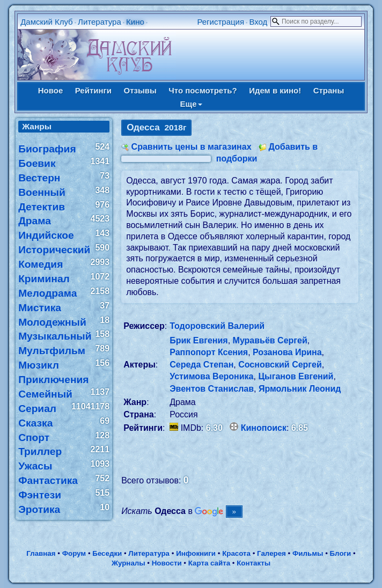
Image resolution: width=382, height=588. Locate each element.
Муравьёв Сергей (270, 340)
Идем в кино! (275, 90)
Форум (74, 553)
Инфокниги (196, 553)
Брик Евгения (199, 340)
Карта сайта (209, 563)
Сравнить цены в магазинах (192, 147)
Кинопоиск (264, 428)
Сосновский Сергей (280, 365)
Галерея (271, 553)
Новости (167, 563)
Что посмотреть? (203, 90)
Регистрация (221, 22)
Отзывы (140, 90)
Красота (236, 553)
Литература (100, 22)
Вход (258, 22)
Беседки (107, 553)
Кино (135, 22)
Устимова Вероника (211, 376)
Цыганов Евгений (296, 376)
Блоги (341, 553)
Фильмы (308, 553)
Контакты (254, 563)
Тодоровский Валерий (217, 326)
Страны (329, 90)
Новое (51, 90)
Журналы (128, 563)
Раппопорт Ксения (209, 352)
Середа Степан (201, 365)
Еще (191, 104)
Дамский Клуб (47, 22)
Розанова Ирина (287, 352)
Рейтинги (93, 90)
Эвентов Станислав (212, 389)
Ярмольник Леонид (300, 389)
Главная (41, 553)
